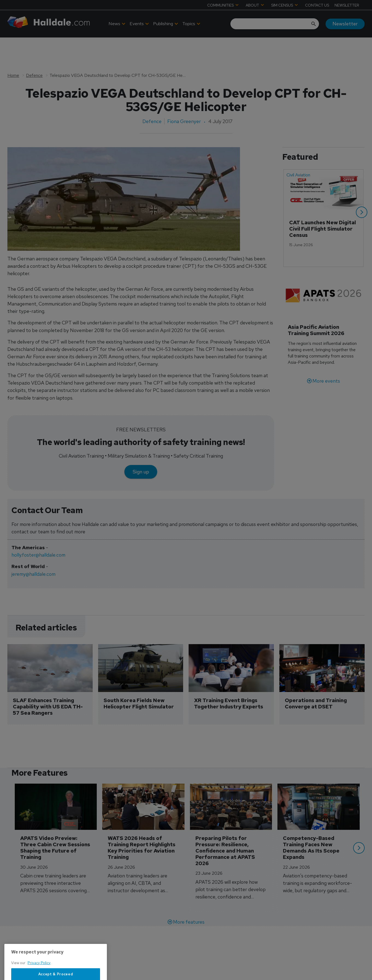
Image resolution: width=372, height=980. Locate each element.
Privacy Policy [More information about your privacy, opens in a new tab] (39, 977)
